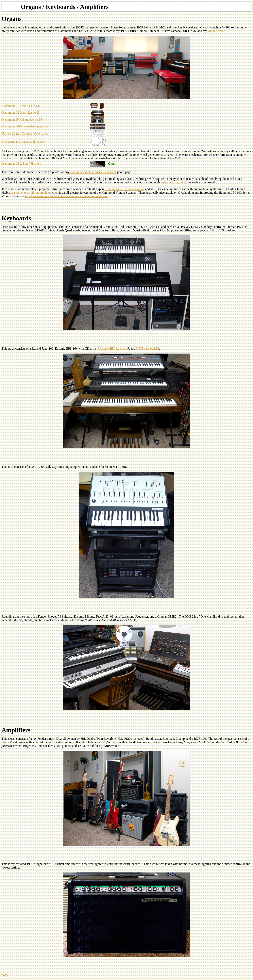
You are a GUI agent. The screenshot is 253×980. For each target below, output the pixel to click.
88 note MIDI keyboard (113, 349)
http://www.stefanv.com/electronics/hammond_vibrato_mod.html (66, 196)
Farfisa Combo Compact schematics (25, 133)
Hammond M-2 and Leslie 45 (21, 113)
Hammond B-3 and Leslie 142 (21, 106)
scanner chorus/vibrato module (30, 193)
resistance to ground (173, 182)
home (5, 975)
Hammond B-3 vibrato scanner (125, 189)
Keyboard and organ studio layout (24, 142)
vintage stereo (217, 31)
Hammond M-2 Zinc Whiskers (22, 164)
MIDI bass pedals (147, 349)
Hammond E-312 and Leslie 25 (22, 119)
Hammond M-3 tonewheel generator (25, 126)
